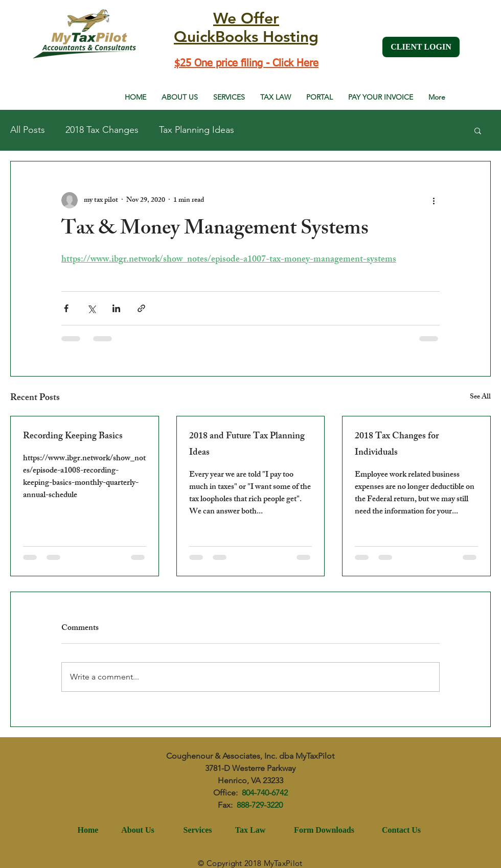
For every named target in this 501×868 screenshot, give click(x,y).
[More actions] (434, 200)
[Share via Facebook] (66, 308)
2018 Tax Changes (102, 130)
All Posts (28, 130)
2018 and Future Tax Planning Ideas (247, 445)
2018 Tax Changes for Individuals (397, 445)
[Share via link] (141, 308)
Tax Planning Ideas (197, 130)
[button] (478, 130)
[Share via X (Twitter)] (91, 308)
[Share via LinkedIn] (116, 308)
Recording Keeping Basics (73, 437)
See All (480, 398)
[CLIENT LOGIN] (421, 47)
